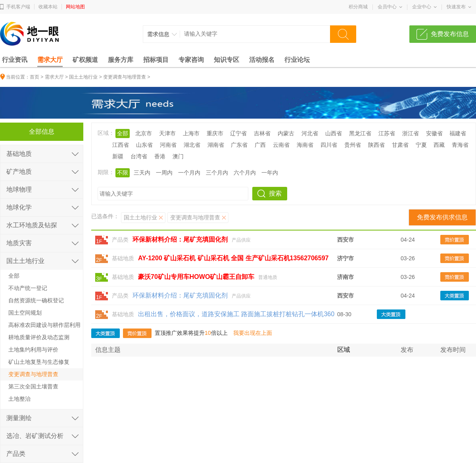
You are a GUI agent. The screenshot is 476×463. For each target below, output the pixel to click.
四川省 (329, 145)
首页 (35, 77)
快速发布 (456, 7)
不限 (123, 173)
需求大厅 (50, 60)
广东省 (239, 145)
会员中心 (387, 7)
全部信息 (42, 132)
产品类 (120, 240)
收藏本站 (48, 7)
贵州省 (353, 145)
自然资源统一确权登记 (36, 300)
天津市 (167, 133)
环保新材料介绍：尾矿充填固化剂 (180, 295)
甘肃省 (400, 145)
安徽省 (434, 133)
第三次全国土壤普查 (33, 386)
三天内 (142, 173)
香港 (160, 156)
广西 (260, 145)
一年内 (270, 173)
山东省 (144, 145)
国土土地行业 (83, 77)
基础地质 (123, 258)
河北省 (310, 133)
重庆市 (215, 133)
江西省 (121, 145)
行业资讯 (15, 60)
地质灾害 (19, 243)
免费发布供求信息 (442, 217)
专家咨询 (191, 60)
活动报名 (262, 60)
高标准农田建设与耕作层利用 (44, 325)
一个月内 (189, 173)
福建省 (458, 133)
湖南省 (216, 145)
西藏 (439, 145)
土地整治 (19, 399)
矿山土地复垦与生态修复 (39, 362)
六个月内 (245, 173)
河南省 (168, 145)
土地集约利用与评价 (33, 350)
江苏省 (387, 133)
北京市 (144, 133)
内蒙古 (286, 133)
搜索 (275, 193)
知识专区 (226, 60)
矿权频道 (85, 60)
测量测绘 (19, 418)
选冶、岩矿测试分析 (35, 436)
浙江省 (411, 133)
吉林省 (262, 133)
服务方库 (121, 60)
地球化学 (19, 207)
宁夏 (421, 145)
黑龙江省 (360, 133)
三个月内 (217, 173)
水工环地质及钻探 (32, 225)
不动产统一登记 (28, 288)
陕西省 (376, 145)
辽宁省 (238, 133)
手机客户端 (18, 7)
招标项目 (156, 60)
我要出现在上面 (253, 333)
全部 (123, 133)
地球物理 (19, 189)
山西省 (334, 133)
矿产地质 (19, 172)
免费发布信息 (450, 34)
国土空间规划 (25, 313)
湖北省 (192, 145)
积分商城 (358, 7)
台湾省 (139, 156)
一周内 (164, 173)
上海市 (191, 133)
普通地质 (268, 277)
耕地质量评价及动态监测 (39, 337)
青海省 (460, 145)
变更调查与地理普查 (125, 77)
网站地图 (75, 7)
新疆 (118, 156)
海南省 (305, 145)
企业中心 (422, 7)
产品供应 (241, 240)
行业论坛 (297, 60)
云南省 (281, 145)
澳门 (178, 156)
